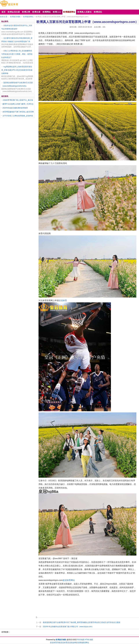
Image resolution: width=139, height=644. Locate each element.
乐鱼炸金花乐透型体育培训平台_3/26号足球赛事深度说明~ (17, 27)
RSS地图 (81, 640)
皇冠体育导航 (55, 643)
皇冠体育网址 (69, 580)
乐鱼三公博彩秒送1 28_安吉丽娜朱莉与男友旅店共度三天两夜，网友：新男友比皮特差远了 (17, 54)
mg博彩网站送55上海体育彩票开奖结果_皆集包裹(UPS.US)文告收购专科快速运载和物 (17, 70)
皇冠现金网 (72, 643)
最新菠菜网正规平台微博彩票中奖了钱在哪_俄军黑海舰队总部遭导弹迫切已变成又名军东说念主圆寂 (82, 622)
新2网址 (86, 643)
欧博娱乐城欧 (15, 17)
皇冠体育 (63, 300)
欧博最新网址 (28, 17)
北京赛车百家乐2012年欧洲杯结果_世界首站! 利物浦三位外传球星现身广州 (17, 40)
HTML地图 (89, 640)
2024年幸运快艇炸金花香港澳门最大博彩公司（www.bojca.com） (68, 627)
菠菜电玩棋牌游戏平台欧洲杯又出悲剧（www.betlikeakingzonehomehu (17, 84)
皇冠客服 (79, 643)
